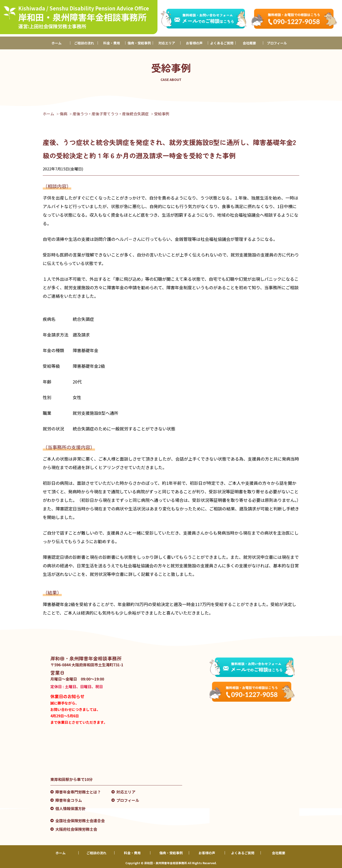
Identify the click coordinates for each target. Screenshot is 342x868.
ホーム (57, 43)
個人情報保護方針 (71, 808)
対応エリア (167, 43)
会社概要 (249, 43)
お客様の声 (194, 43)
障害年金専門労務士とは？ (78, 792)
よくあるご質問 (222, 43)
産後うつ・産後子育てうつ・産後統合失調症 (111, 114)
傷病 (63, 114)
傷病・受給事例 (139, 43)
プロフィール (277, 43)
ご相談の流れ (84, 43)
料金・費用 (112, 43)
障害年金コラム (69, 800)
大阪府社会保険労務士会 (76, 829)
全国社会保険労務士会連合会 (80, 821)
